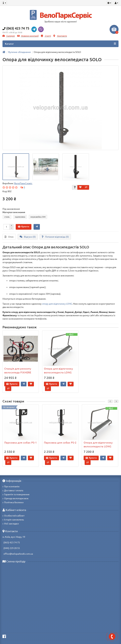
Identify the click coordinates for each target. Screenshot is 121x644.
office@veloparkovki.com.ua (18, 554)
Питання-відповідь (55, 237)
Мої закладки (11, 524)
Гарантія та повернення (16, 494)
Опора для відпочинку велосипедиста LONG (58, 370)
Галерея (9, 36)
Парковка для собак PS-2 (60, 443)
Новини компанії (28, 36)
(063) (6, 543)
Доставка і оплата (13, 490)
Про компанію (11, 486)
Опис (9, 237)
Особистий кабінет (13, 516)
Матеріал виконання (14, 212)
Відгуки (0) (28, 237)
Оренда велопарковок (16, 498)
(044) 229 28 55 (11, 548)
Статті (46, 36)
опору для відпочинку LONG (57, 304)
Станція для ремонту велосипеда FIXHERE (18, 370)
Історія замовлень (13, 520)
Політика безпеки (13, 502)
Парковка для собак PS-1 (20, 443)
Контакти (60, 36)
